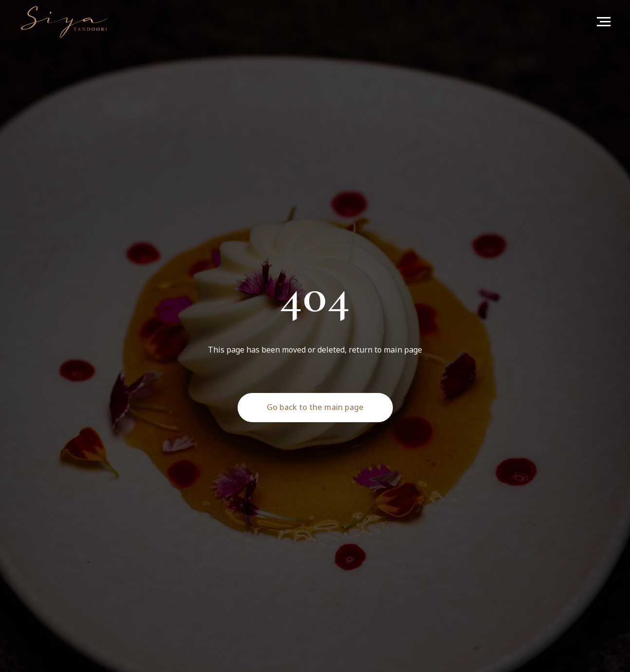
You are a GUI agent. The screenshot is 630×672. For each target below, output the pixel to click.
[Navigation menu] (604, 22)
